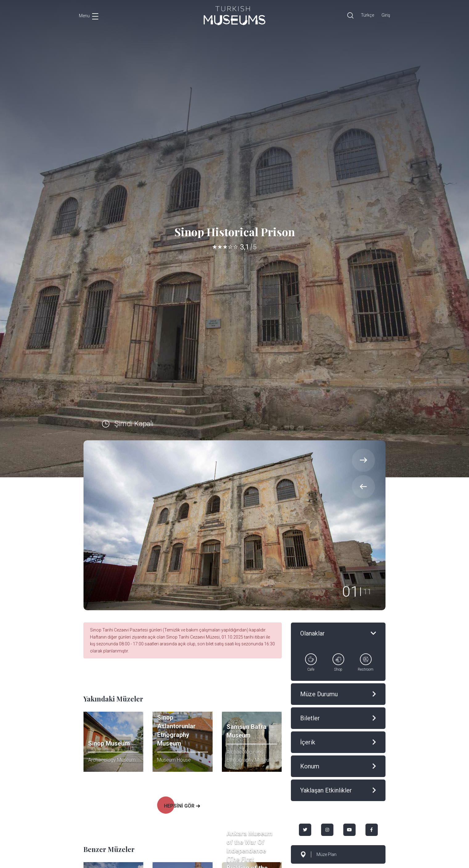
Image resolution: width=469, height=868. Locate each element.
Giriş (386, 15)
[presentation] (363, 487)
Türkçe (367, 15)
